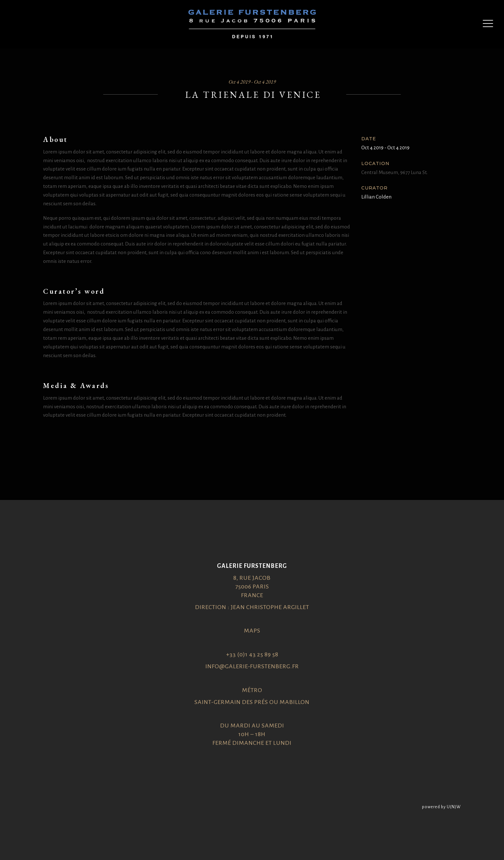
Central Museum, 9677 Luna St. (394, 172)
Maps (252, 631)
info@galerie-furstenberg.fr (252, 666)
